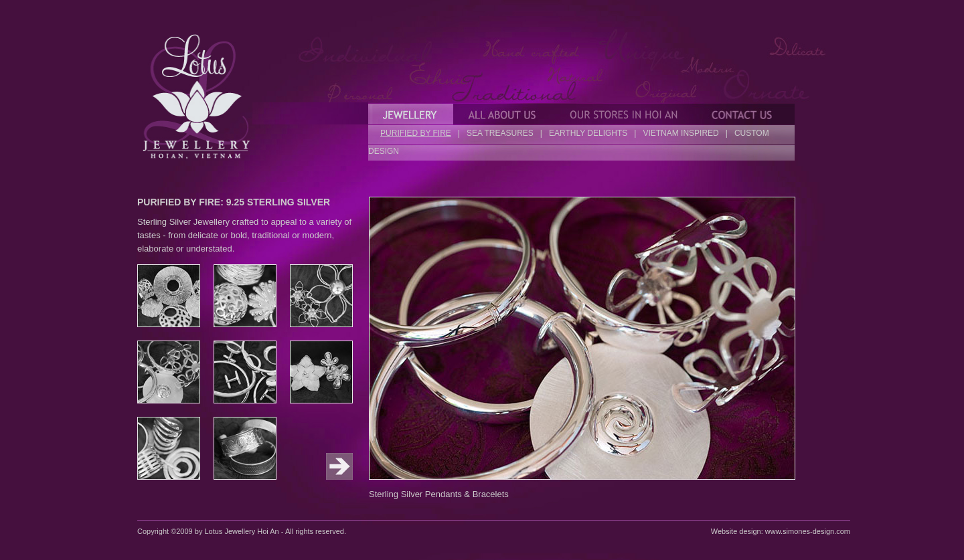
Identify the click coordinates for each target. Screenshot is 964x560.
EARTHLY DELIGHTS (588, 133)
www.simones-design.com (808, 531)
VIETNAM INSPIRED (680, 133)
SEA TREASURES (500, 133)
